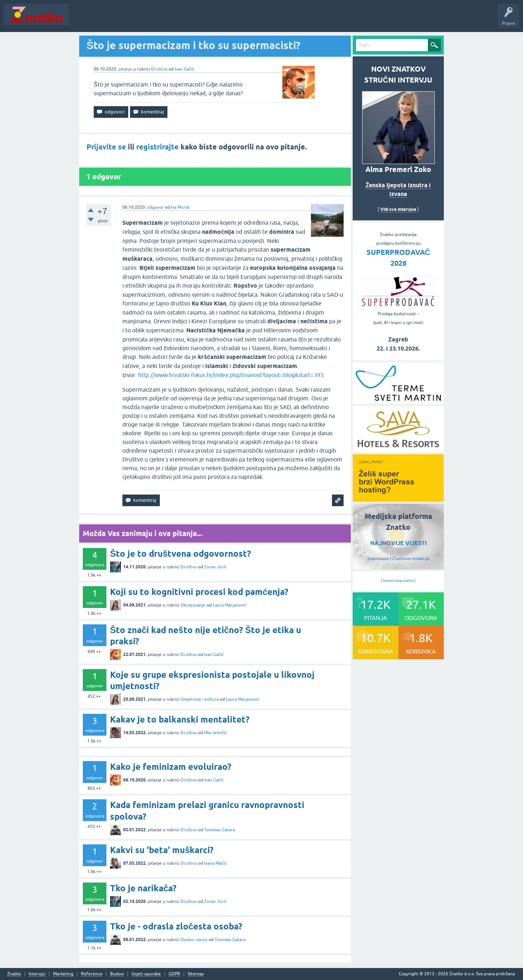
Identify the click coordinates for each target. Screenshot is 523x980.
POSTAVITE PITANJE (179, 20)
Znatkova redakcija (411, 559)
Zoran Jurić (215, 567)
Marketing (63, 974)
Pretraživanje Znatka (398, 581)
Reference (92, 974)
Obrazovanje (193, 605)
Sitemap (196, 974)
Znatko (14, 974)
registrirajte (157, 147)
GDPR (174, 974)
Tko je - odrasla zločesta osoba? (176, 926)
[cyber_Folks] (398, 499)
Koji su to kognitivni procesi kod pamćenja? (199, 592)
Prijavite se (106, 147)
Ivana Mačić (215, 863)
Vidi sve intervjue (398, 209)
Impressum (378, 559)
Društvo (159, 69)
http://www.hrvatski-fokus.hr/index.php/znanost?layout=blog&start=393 (231, 375)
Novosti (81, 20)
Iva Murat (180, 207)
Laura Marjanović (230, 605)
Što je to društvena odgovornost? (181, 554)
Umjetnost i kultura (200, 699)
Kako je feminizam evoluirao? (171, 767)
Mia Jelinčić (216, 733)
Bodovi (117, 974)
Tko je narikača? (143, 888)
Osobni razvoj (194, 940)
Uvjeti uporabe (146, 974)
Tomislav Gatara (220, 830)
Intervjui (37, 974)
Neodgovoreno (112, 20)
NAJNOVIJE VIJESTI (398, 543)
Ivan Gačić (185, 69)
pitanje (125, 69)
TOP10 (234, 20)
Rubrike (142, 20)
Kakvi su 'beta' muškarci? (162, 850)
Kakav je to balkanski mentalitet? (180, 719)
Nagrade (256, 20)
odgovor (155, 207)
